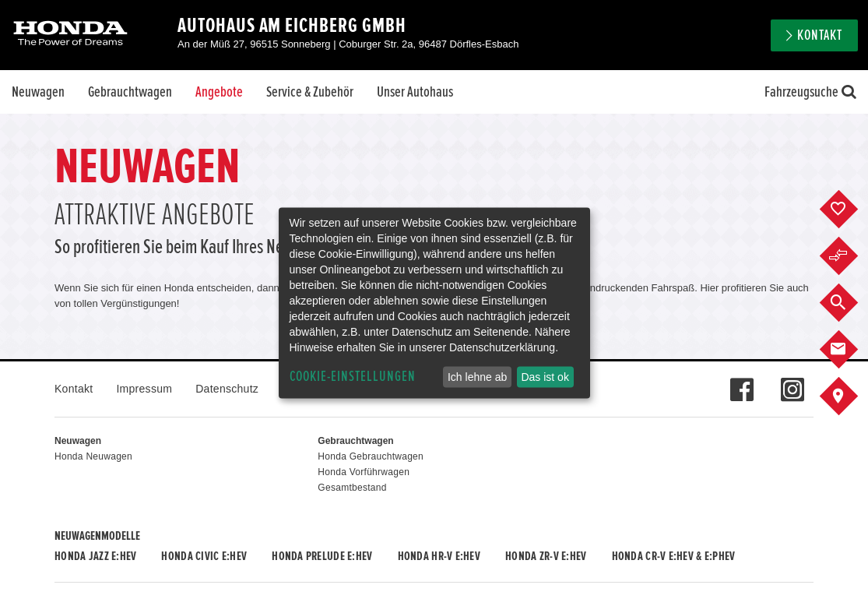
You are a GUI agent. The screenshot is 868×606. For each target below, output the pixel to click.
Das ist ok (545, 377)
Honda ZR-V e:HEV (546, 556)
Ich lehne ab (477, 377)
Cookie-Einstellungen (353, 377)
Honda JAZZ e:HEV (95, 556)
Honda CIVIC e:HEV (204, 556)
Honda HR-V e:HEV (439, 556)
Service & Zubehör (310, 92)
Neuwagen (38, 92)
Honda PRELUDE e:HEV (322, 556)
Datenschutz (227, 389)
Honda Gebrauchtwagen (371, 456)
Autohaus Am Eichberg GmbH (292, 26)
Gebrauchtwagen (130, 92)
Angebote (219, 92)
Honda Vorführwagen (364, 472)
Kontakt (820, 35)
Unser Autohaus (415, 92)
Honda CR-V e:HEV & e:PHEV (674, 556)
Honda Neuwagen (93, 456)
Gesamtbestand (352, 488)
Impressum (144, 389)
